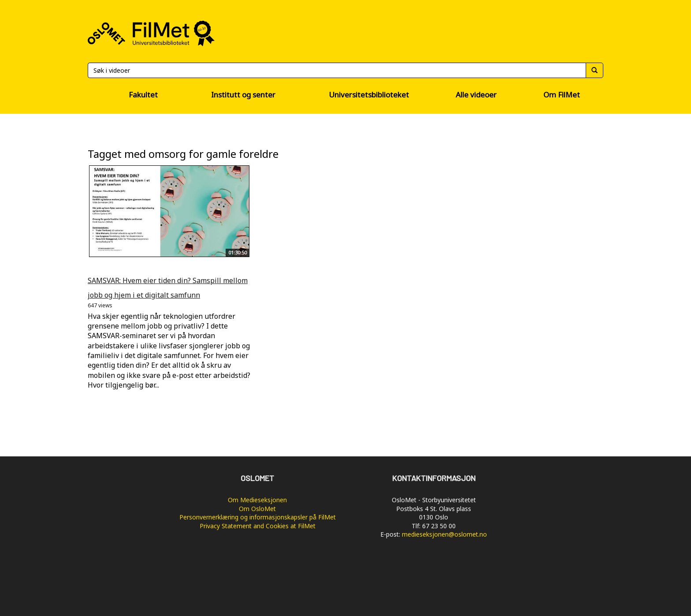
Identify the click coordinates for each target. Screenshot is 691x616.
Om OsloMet (257, 509)
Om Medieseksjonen (257, 500)
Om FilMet (562, 95)
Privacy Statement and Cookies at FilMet (258, 526)
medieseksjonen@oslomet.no (444, 534)
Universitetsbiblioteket (369, 95)
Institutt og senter (243, 95)
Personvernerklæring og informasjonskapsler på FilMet (258, 517)
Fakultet (143, 95)
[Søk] (337, 70)
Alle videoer (476, 95)
